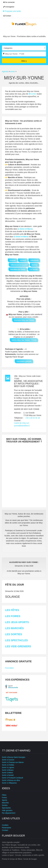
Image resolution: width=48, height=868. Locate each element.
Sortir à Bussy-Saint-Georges (14, 757)
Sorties (5, 805)
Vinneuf (23, 260)
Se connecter (9, 2)
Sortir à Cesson (8, 760)
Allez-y (24, 61)
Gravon (13, 260)
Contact (7, 16)
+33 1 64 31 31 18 (33, 418)
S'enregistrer (9, 7)
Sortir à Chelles (8, 765)
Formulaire (9, 668)
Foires (4, 798)
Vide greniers (7, 810)
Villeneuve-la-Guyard (19, 265)
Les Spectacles (16, 640)
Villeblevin (34, 260)
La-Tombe (34, 269)
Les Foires (13, 616)
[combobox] (24, 48)
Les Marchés (14, 628)
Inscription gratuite (24, 361)
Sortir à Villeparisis (9, 783)
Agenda (5, 71)
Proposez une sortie (12, 11)
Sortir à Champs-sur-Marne (13, 762)
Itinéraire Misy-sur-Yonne (24, 320)
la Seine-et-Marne (25, 229)
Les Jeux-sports (17, 622)
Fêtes (4, 795)
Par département (9, 813)
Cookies (5, 825)
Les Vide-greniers (18, 646)
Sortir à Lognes (8, 767)
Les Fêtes (12, 610)
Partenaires (7, 828)
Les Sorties (14, 634)
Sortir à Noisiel (8, 775)
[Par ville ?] (24, 54)
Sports (4, 800)
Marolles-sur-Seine (18, 269)
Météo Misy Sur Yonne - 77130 (24, 340)
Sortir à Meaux (8, 770)
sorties (33, 94)
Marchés (5, 803)
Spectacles (6, 808)
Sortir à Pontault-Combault (12, 778)
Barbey (35, 265)
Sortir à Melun (7, 773)
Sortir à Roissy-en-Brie (11, 780)
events (12, 71)
